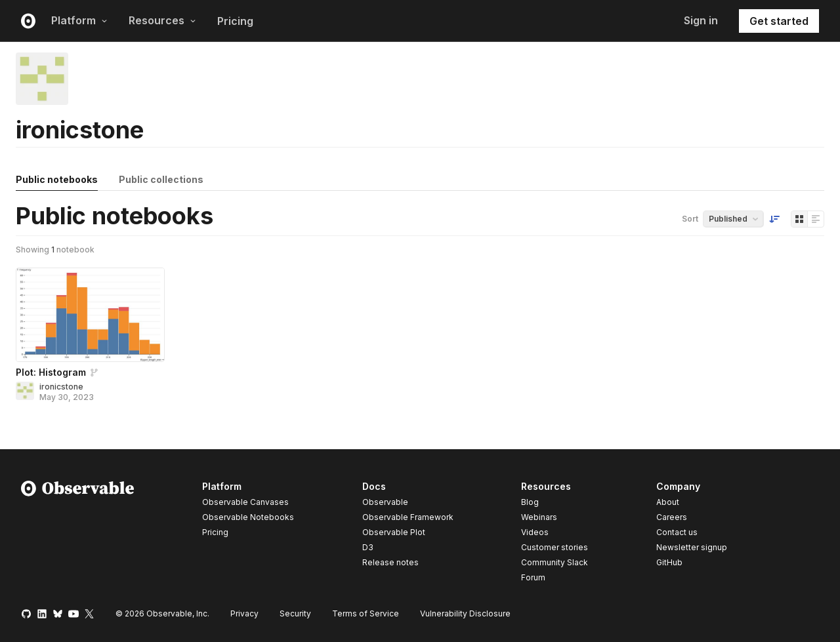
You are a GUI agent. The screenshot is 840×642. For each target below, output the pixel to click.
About (668, 502)
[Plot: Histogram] (90, 315)
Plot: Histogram (51, 372)
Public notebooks (57, 179)
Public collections (161, 179)
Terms (366, 613)
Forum (533, 577)
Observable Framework (408, 517)
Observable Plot (394, 532)
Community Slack (555, 562)
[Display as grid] (799, 219)
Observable (385, 502)
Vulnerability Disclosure (465, 613)
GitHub (669, 562)
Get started (779, 21)
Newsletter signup (692, 548)
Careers (672, 517)
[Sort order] (774, 219)
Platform (79, 20)
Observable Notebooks (248, 517)
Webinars (539, 517)
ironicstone (61, 387)
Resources (162, 20)
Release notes (390, 562)
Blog (530, 502)
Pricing (235, 21)
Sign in (701, 20)
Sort (690, 219)
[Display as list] (816, 219)
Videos (535, 532)
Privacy (244, 613)
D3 (368, 547)
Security (295, 613)
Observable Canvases (245, 502)
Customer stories (555, 547)
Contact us (677, 532)
